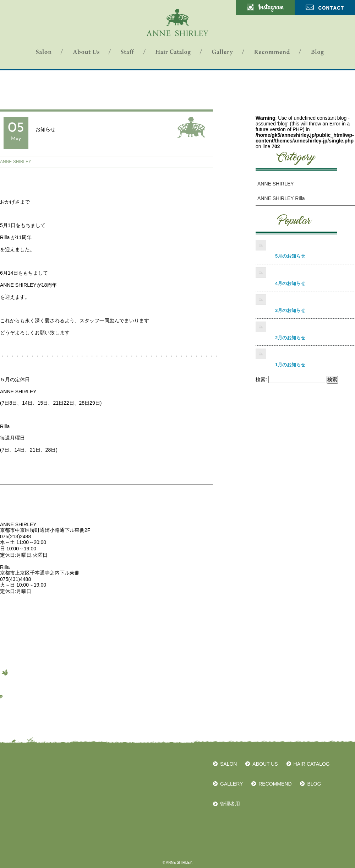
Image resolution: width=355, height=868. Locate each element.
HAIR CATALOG (312, 764)
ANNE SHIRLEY (16, 162)
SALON (228, 764)
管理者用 (230, 804)
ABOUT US (265, 764)
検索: (261, 379)
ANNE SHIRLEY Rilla (281, 198)
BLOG (314, 784)
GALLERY (231, 784)
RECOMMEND (275, 784)
